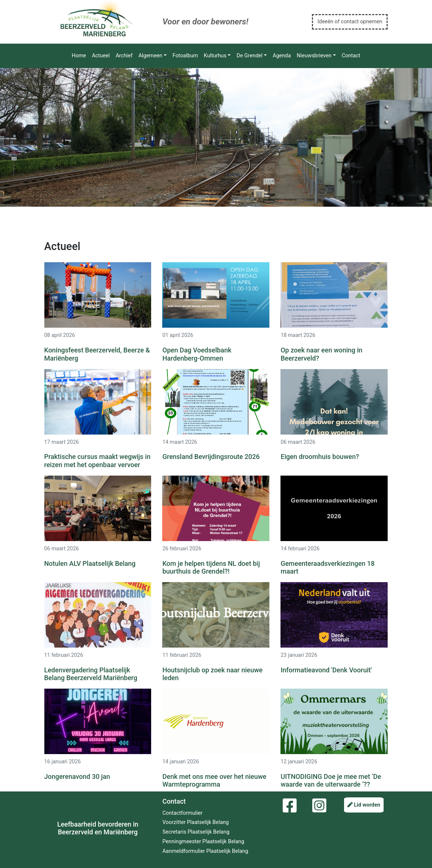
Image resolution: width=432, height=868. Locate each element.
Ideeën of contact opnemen (350, 22)
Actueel (101, 56)
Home (79, 56)
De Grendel (249, 56)
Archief (124, 56)
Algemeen (150, 56)
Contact (351, 56)
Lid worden (364, 805)
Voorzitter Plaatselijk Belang (195, 822)
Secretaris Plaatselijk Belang (196, 832)
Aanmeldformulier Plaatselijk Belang (205, 851)
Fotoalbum (185, 56)
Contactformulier (182, 813)
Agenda (282, 56)
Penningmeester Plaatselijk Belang (203, 842)
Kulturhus (215, 56)
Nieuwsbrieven (314, 56)
